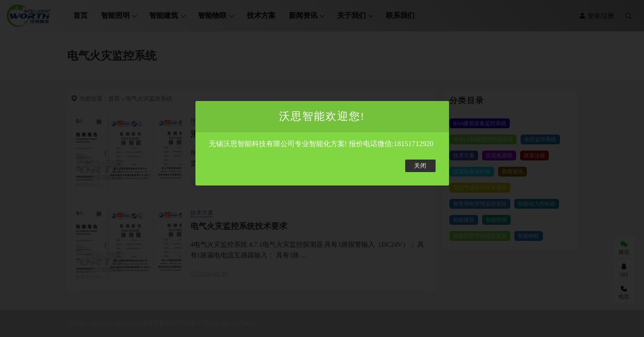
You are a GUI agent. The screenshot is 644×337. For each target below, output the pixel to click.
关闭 (420, 166)
